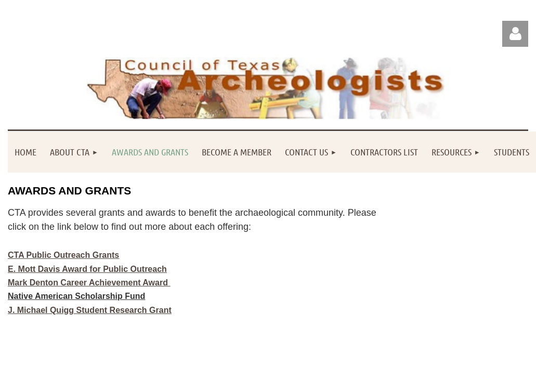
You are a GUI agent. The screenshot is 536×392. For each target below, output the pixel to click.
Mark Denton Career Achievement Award (89, 283)
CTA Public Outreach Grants (63, 255)
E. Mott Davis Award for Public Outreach (87, 269)
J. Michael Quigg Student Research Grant (90, 310)
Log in (515, 34)
